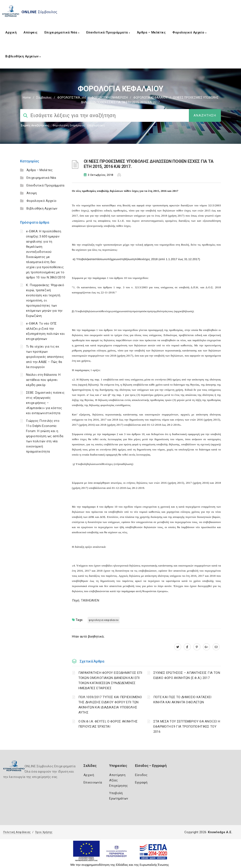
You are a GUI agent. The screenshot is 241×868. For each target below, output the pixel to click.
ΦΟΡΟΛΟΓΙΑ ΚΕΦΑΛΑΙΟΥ (150, 98)
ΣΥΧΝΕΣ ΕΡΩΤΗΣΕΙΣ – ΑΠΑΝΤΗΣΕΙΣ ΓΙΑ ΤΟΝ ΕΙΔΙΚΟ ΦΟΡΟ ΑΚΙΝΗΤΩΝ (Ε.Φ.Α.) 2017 (187, 675)
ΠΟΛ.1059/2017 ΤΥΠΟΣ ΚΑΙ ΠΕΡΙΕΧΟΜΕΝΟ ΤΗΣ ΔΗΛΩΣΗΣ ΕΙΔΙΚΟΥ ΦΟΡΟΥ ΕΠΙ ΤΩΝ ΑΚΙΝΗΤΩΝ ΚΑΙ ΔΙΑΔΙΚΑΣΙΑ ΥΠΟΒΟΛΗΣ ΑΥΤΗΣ (110, 705)
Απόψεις (31, 32)
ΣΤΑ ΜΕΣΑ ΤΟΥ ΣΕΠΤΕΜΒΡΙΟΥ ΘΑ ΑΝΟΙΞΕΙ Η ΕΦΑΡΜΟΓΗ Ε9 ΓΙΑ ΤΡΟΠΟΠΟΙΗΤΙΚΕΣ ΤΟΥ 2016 (187, 727)
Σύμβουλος (44, 98)
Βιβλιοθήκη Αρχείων (23, 56)
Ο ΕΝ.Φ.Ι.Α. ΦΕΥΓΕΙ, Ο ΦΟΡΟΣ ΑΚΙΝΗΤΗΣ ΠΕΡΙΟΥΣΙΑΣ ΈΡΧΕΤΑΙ (108, 724)
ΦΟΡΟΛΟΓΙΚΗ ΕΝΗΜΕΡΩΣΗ (110, 98)
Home (27, 98)
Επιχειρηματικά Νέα (62, 32)
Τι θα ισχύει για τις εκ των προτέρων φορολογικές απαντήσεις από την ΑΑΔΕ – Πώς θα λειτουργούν (45, 357)
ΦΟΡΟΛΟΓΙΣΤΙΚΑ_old (72, 98)
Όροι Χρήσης (44, 832)
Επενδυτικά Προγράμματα (108, 32)
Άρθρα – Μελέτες (151, 32)
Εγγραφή (141, 782)
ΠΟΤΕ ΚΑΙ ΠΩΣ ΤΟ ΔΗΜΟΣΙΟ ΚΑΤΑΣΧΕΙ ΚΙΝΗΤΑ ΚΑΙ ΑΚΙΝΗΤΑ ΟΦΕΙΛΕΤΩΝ (182, 700)
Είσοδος (141, 775)
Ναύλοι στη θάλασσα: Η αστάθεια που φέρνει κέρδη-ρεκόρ (43, 380)
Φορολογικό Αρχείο (190, 32)
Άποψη (32, 193)
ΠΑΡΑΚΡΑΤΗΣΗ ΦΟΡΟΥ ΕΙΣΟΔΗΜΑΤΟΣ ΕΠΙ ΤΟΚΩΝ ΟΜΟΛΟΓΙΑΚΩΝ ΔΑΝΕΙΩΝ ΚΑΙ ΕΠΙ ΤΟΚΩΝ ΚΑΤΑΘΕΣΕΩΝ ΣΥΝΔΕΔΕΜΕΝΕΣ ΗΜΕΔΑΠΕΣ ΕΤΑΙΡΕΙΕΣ (110, 680)
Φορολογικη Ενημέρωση (69, 125)
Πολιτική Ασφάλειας (17, 832)
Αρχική (11, 32)
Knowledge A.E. (220, 832)
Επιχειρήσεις (96, 125)
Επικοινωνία (93, 782)
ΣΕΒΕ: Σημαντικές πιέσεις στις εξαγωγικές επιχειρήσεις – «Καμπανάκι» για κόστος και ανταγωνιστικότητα (45, 403)
